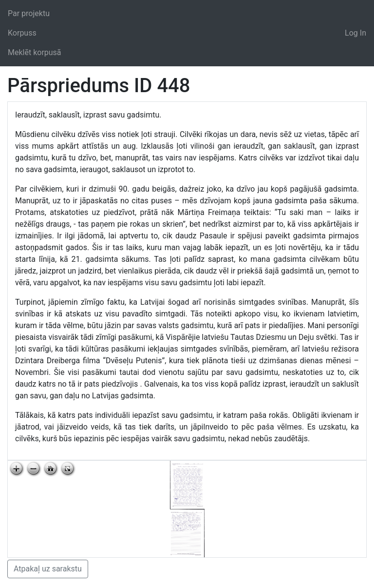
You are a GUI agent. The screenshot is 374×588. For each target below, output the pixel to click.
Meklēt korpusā (35, 52)
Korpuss (22, 33)
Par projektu (29, 13)
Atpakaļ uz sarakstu (48, 569)
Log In (355, 33)
